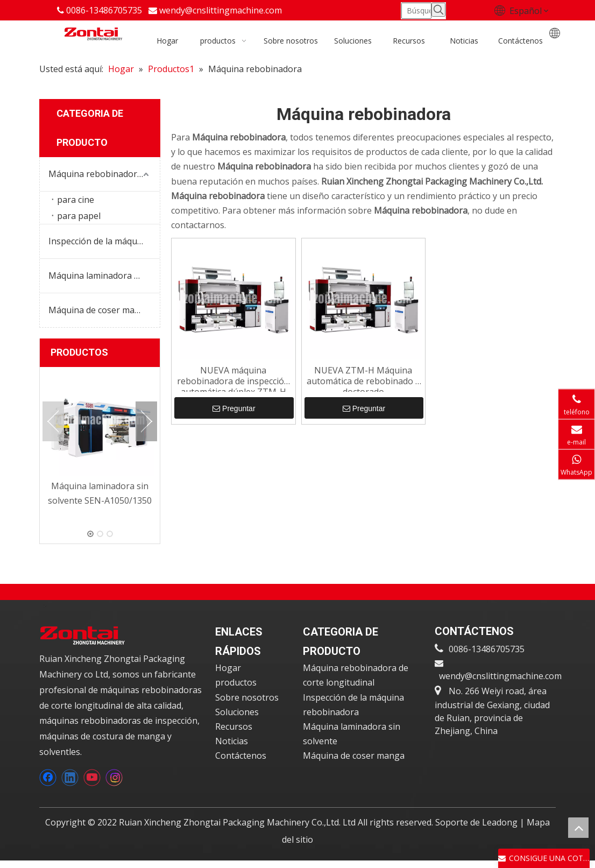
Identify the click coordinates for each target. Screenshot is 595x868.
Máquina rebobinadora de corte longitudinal (104, 174)
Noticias (232, 743)
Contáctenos (241, 757)
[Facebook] (48, 779)
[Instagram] (114, 779)
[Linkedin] (70, 779)
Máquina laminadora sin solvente (104, 276)
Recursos (234, 728)
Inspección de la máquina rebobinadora (104, 242)
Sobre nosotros (247, 699)
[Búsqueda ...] (416, 10)
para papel (79, 216)
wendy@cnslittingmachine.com (221, 10)
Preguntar (234, 409)
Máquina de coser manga (99, 310)
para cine (76, 200)
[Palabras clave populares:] (438, 10)
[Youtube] (92, 779)
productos (236, 684)
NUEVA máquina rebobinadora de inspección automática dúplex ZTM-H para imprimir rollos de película (233, 379)
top (578, 828)
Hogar (228, 669)
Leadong (501, 824)
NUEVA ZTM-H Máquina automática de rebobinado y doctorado (363, 379)
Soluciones (237, 714)
